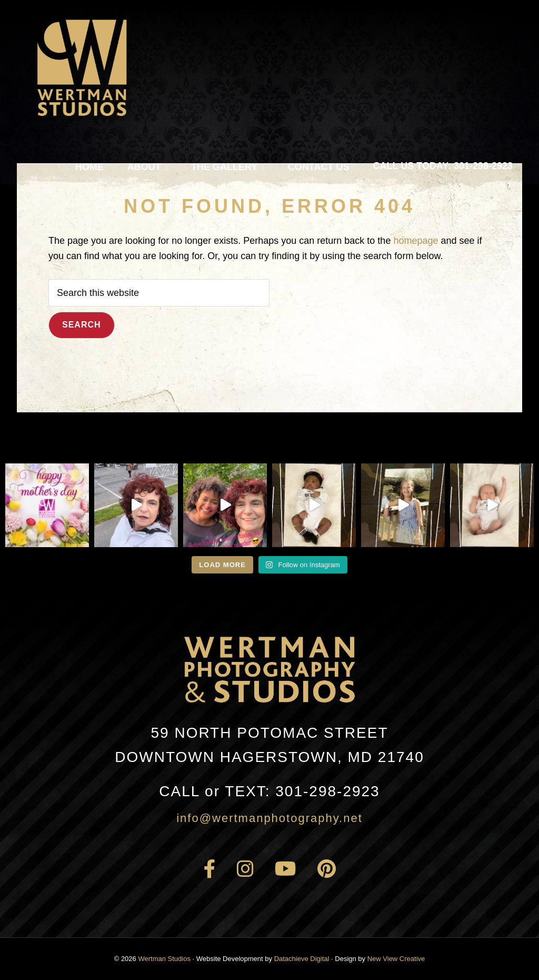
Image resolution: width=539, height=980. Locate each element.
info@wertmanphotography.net (269, 818)
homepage (416, 241)
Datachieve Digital (302, 959)
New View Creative (396, 959)
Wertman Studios (164, 959)
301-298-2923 (269, 791)
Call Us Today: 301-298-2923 (443, 166)
